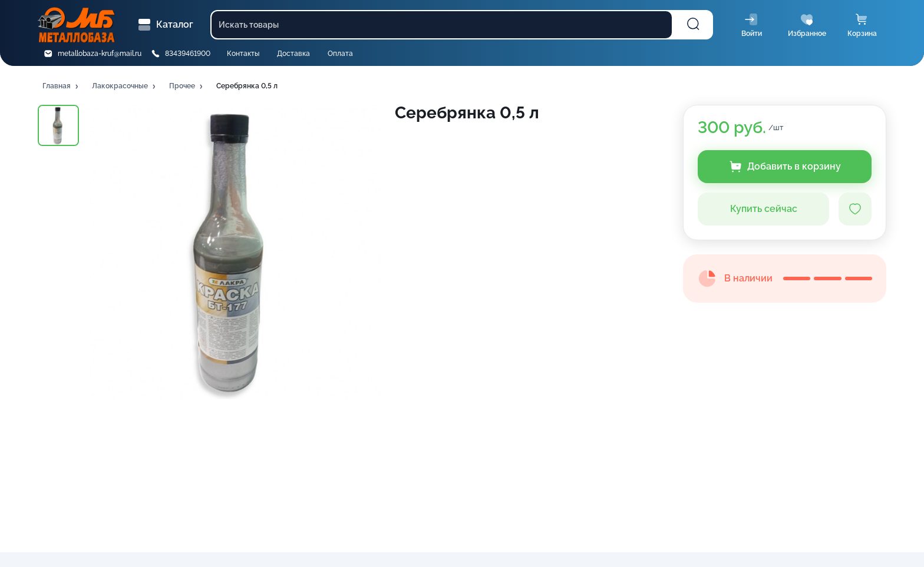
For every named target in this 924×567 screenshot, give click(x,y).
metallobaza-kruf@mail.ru (100, 54)
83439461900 (188, 54)
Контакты (243, 54)
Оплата (340, 54)
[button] (61, 87)
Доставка (293, 54)
